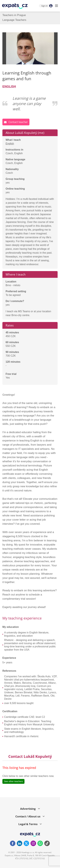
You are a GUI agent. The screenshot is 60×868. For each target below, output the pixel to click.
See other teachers (13, 781)
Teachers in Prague (14, 15)
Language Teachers (14, 20)
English (10, 144)
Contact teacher (16, 122)
